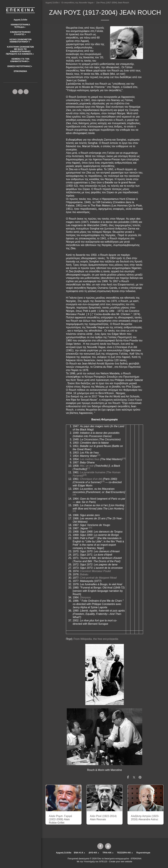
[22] (95, 537)
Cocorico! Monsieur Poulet (95, 571)
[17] (88, 468)
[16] (124, 458)
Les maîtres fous (90, 459)
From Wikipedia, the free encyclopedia (96, 639)
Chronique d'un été (91, 479)
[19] (103, 481)
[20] (74, 511)
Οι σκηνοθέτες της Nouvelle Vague (77, 3)
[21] (90, 528)
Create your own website (121, 861)
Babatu (84, 574)
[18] (85, 475)
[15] (99, 455)
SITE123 (103, 861)
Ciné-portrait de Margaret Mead (98, 578)
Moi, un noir (87, 466)
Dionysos (85, 597)
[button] (20, 26)
